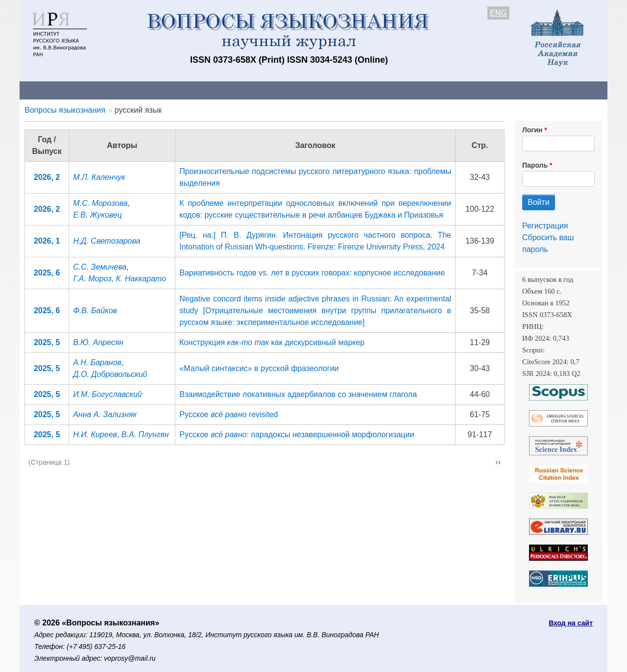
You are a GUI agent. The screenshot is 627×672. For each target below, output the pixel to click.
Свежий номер (219, 90)
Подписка (360, 90)
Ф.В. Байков (95, 311)
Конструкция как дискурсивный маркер (272, 342)
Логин (532, 130)
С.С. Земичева (100, 267)
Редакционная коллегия (441, 90)
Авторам (158, 90)
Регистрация (545, 226)
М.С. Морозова (100, 203)
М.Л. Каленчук (99, 177)
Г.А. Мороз (92, 279)
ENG (498, 13)
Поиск (514, 90)
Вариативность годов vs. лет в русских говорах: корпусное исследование (312, 273)
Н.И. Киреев (95, 435)
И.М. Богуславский (108, 394)
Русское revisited (229, 414)
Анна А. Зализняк (105, 414)
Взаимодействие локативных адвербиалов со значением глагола (298, 394)
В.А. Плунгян (145, 435)
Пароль (535, 165)
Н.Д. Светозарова (107, 241)
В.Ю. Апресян (98, 342)
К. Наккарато (141, 279)
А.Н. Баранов (97, 362)
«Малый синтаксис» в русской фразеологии (259, 368)
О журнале (49, 90)
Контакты (105, 90)
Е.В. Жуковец (97, 215)
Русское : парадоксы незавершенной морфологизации (297, 435)
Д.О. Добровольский (110, 374)
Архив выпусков (294, 90)
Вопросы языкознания (65, 110)
